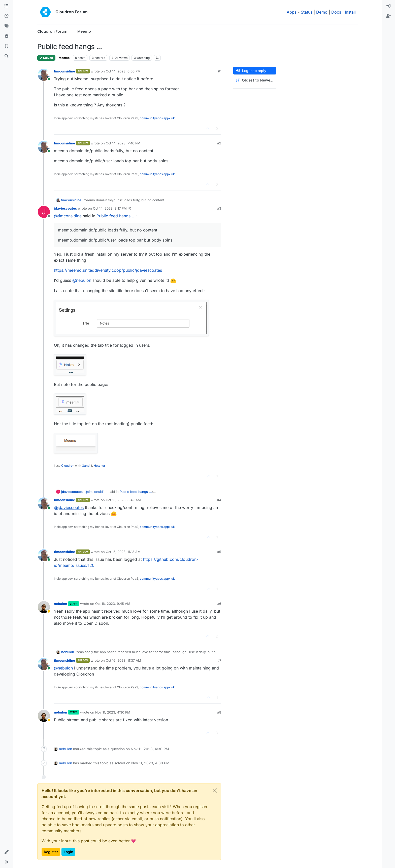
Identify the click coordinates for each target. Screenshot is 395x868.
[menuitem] (388, 6)
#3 (219, 208)
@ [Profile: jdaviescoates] (69, 507)
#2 (219, 143)
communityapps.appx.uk (157, 118)
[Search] (7, 56)
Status (307, 12)
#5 (219, 552)
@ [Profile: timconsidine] (68, 216)
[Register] (388, 16)
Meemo (64, 58)
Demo (322, 12)
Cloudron (68, 466)
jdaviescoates (65, 208)
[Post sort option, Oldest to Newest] (255, 80)
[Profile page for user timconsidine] (44, 75)
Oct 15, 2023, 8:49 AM (123, 500)
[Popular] (7, 36)
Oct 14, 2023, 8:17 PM (110, 208)
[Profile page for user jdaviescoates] (44, 212)
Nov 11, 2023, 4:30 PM (113, 712)
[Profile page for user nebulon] (44, 607)
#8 (219, 712)
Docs (336, 12)
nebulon (60, 604)
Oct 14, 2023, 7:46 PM (123, 143)
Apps (292, 12)
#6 (219, 604)
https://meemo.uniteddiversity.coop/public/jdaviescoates (108, 270)
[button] (7, 852)
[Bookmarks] (7, 46)
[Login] (388, 6)
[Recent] (7, 16)
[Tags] (7, 26)
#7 (219, 660)
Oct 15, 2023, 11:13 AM (123, 552)
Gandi (86, 466)
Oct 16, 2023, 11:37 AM (123, 660)
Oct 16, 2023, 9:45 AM (113, 604)
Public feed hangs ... (116, 216)
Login (68, 852)
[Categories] (7, 6)
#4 (219, 500)
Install (350, 12)
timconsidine (64, 71)
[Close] (215, 791)
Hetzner (100, 466)
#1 (220, 71)
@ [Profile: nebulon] (82, 280)
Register (51, 852)
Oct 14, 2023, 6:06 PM (123, 71)
